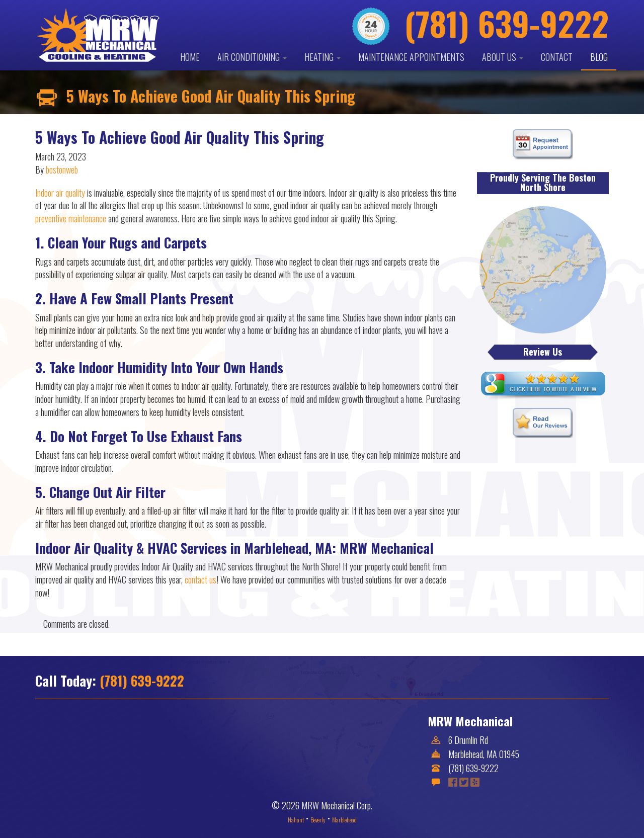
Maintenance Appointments (411, 57)
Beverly (318, 820)
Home (190, 57)
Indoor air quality (60, 193)
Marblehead (344, 820)
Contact (557, 57)
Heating (323, 57)
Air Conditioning (252, 57)
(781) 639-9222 (142, 681)
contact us (200, 579)
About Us (503, 57)
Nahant (296, 820)
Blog (599, 57)
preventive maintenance (71, 218)
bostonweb (62, 170)
